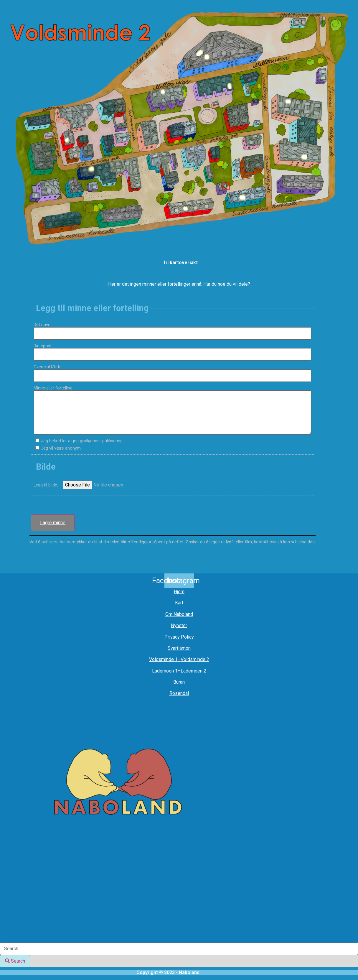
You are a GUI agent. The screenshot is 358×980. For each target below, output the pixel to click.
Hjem (179, 592)
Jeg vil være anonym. (61, 448)
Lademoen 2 (193, 671)
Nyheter (179, 625)
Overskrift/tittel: (51, 367)
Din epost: (45, 346)
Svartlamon (179, 648)
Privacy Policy (179, 637)
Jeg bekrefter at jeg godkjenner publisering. (82, 441)
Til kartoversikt (180, 263)
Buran (179, 682)
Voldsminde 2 (195, 659)
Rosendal (179, 693)
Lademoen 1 (165, 671)
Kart (179, 603)
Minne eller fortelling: (56, 388)
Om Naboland (179, 614)
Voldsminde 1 (163, 659)
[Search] (15, 961)
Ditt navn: (45, 325)
